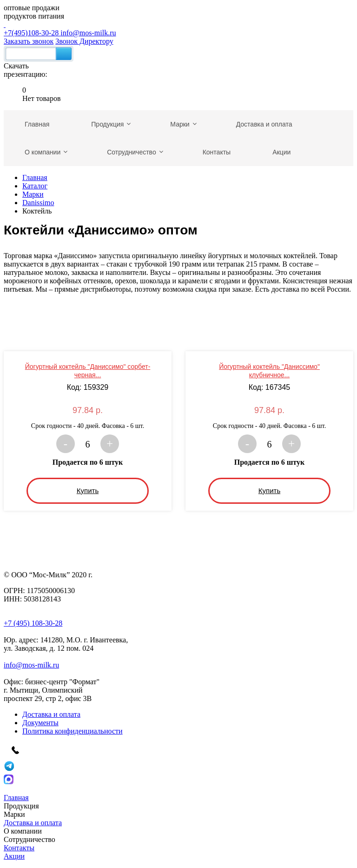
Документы (40, 723)
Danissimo (38, 203)
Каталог (35, 186)
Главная (35, 177)
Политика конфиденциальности (73, 731)
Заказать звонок (29, 41)
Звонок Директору (84, 41)
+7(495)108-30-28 (178, 29)
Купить (88, 491)
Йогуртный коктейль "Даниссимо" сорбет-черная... (88, 371)
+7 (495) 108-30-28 (33, 623)
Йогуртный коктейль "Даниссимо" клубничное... (269, 371)
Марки (33, 194)
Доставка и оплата (51, 714)
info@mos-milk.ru (88, 33)
